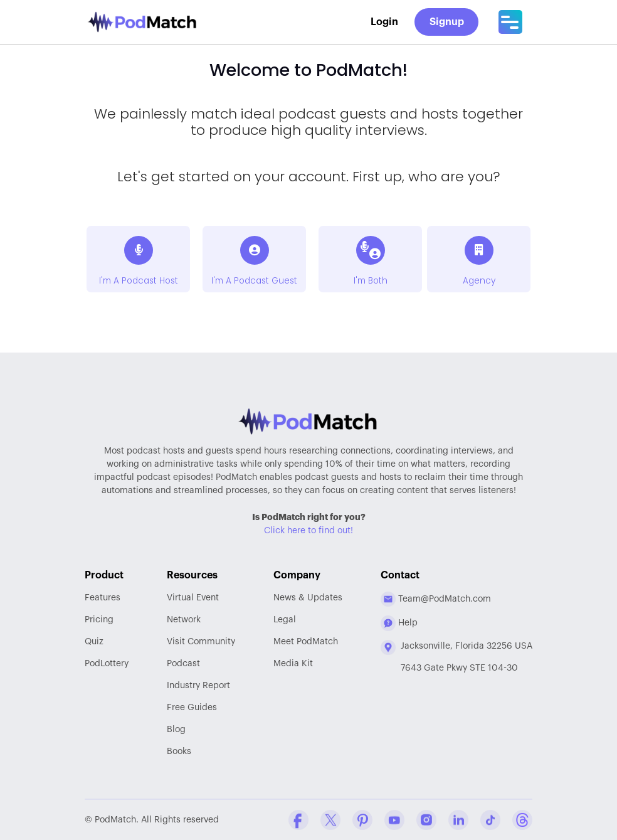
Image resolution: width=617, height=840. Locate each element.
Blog (176, 730)
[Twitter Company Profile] (330, 820)
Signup (447, 22)
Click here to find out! (308, 531)
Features (103, 598)
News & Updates (308, 598)
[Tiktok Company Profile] (490, 820)
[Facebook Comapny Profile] (298, 820)
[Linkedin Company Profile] (458, 820)
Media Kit (293, 664)
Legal (285, 620)
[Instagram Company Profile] (426, 820)
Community (201, 642)
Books (179, 752)
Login (384, 22)
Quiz (94, 642)
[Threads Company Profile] (522, 820)
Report (198, 686)
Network (184, 620)
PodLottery (107, 664)
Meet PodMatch (306, 642)
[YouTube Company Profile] (394, 820)
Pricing (99, 620)
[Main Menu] (510, 22)
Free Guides (192, 708)
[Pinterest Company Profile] (362, 820)
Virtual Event (193, 598)
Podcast (183, 664)
